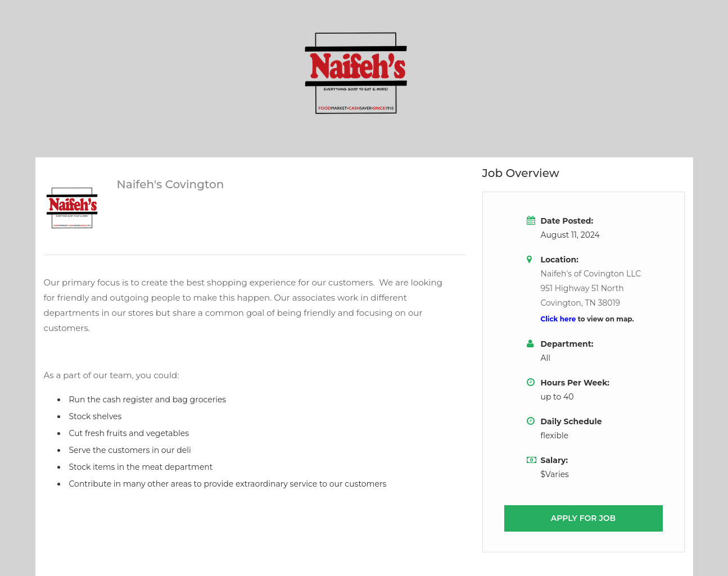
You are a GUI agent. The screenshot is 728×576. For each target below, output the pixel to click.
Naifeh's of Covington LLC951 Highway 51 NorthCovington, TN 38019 (591, 288)
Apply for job (584, 518)
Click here (559, 319)
